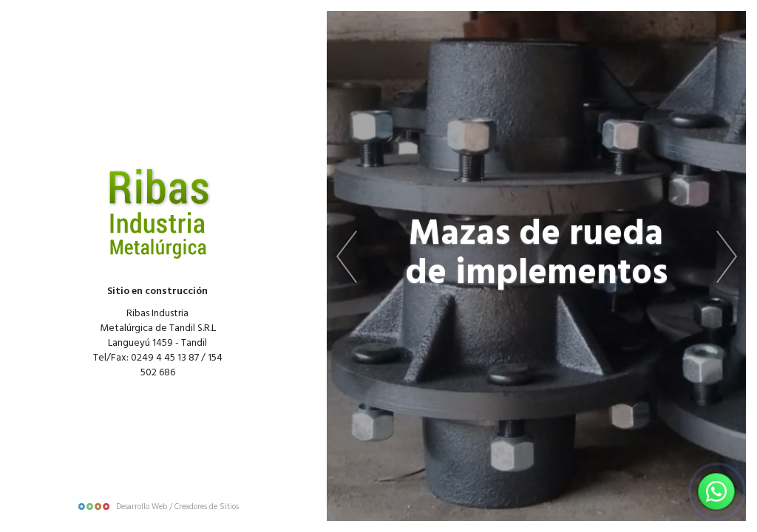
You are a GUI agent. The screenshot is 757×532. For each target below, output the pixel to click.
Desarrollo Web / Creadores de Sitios (158, 507)
